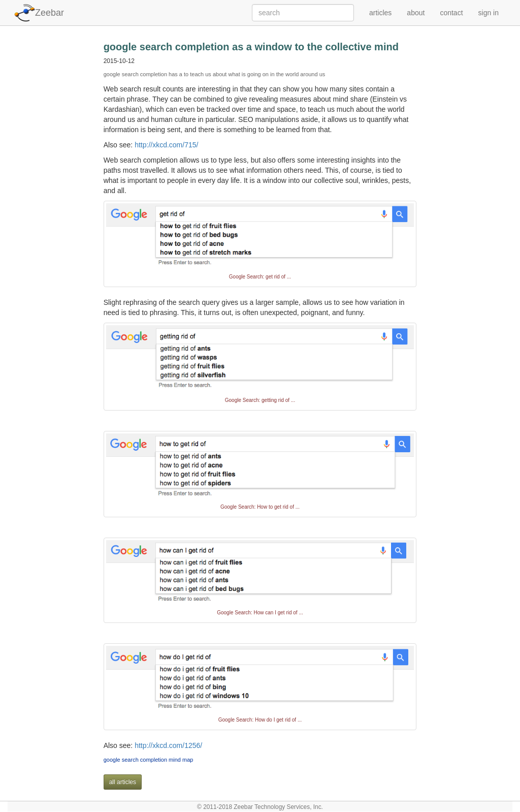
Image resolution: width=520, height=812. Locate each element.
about (416, 13)
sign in (489, 13)
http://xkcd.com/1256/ (168, 745)
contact (451, 13)
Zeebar (50, 13)
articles (380, 13)
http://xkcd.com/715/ (166, 145)
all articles (123, 782)
